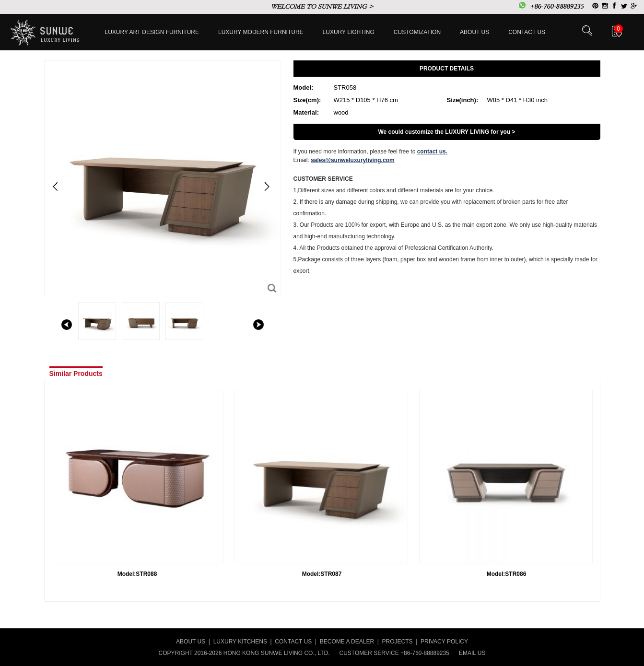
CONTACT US (293, 642)
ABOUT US (191, 642)
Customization (417, 32)
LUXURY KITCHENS (240, 642)
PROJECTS (398, 642)
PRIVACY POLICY (444, 642)
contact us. (432, 152)
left (67, 325)
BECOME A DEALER (347, 642)
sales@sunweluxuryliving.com (352, 160)
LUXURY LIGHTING (349, 32)
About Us (474, 32)
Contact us (527, 32)
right (258, 325)
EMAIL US (472, 653)
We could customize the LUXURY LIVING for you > (446, 132)
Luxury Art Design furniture (152, 32)
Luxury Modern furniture (261, 32)
